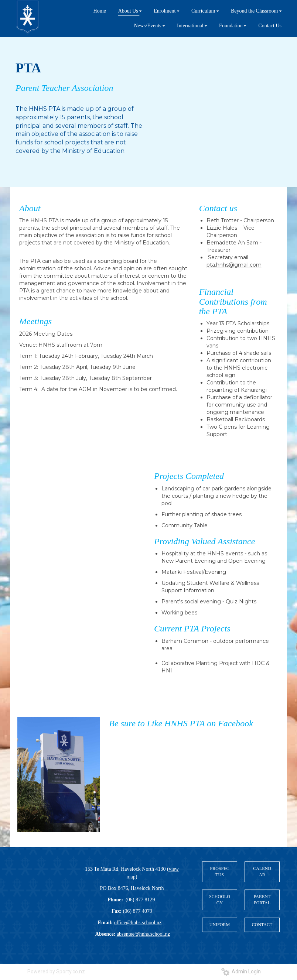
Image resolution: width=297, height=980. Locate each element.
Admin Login (241, 972)
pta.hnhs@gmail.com (234, 265)
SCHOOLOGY (220, 900)
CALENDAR (262, 872)
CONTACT (262, 925)
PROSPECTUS (219, 872)
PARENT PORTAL (262, 900)
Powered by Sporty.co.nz (56, 972)
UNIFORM (220, 925)
